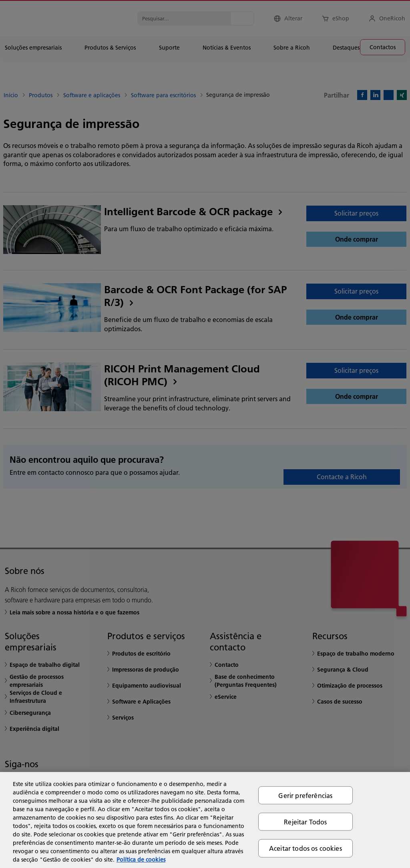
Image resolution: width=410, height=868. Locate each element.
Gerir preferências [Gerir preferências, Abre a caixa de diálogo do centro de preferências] (305, 795)
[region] (205, 820)
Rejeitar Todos (305, 822)
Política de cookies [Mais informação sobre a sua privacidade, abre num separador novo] (141, 860)
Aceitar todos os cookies (305, 848)
